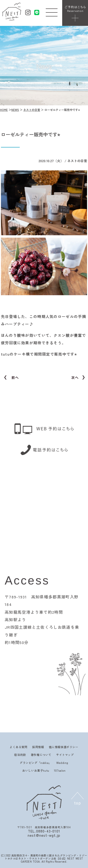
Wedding (62, 763)
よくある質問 (19, 747)
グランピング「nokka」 (36, 763)
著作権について (41, 755)
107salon (60, 770)
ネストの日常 (32, 110)
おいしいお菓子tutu (36, 770)
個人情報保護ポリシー (64, 747)
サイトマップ (65, 755)
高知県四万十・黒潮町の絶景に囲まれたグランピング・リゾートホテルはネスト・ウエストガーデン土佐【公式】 (46, 857)
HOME (4, 110)
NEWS (15, 110)
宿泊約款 (20, 755)
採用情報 (38, 747)
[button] (52, 11)
